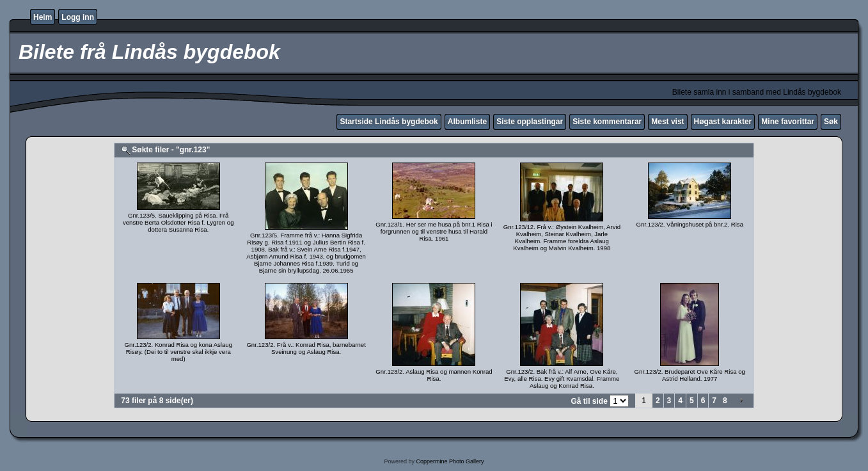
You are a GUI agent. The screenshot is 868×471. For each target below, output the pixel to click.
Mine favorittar (788, 122)
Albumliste (467, 122)
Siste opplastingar (530, 122)
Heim (43, 17)
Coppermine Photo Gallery (450, 461)
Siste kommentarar (607, 122)
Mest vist (667, 122)
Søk (831, 122)
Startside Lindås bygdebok (389, 122)
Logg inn (78, 17)
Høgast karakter (723, 122)
